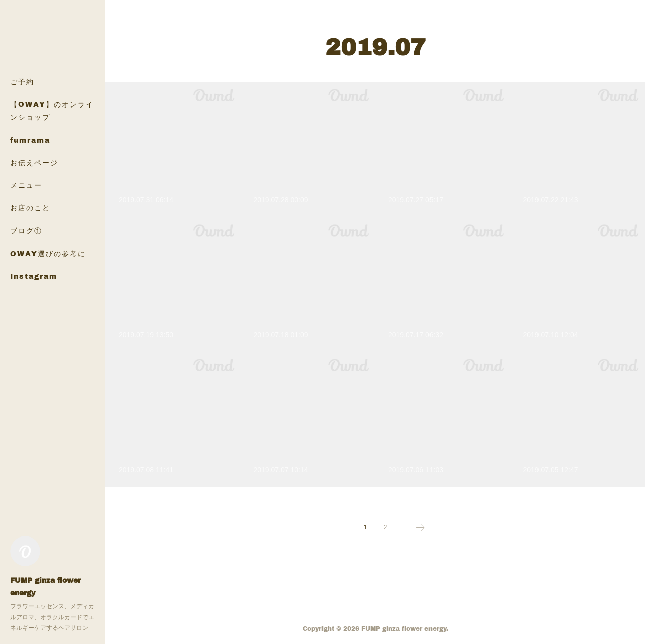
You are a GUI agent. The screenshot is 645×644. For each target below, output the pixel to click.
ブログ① (26, 230)
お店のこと (30, 208)
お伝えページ (34, 163)
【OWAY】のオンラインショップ (52, 111)
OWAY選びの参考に (48, 253)
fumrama (30, 140)
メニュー (26, 185)
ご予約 (22, 82)
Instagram (34, 276)
